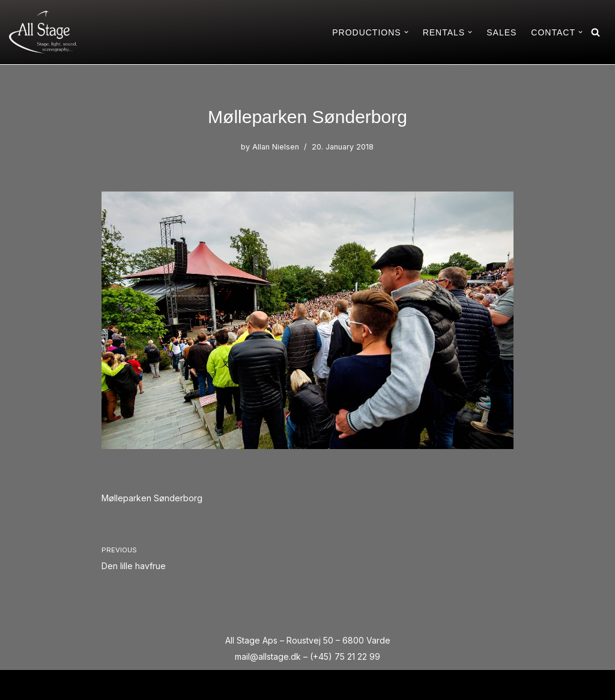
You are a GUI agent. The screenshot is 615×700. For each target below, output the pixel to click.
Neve (20, 685)
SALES (501, 32)
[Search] (595, 32)
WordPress (112, 685)
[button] (406, 32)
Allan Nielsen (276, 147)
